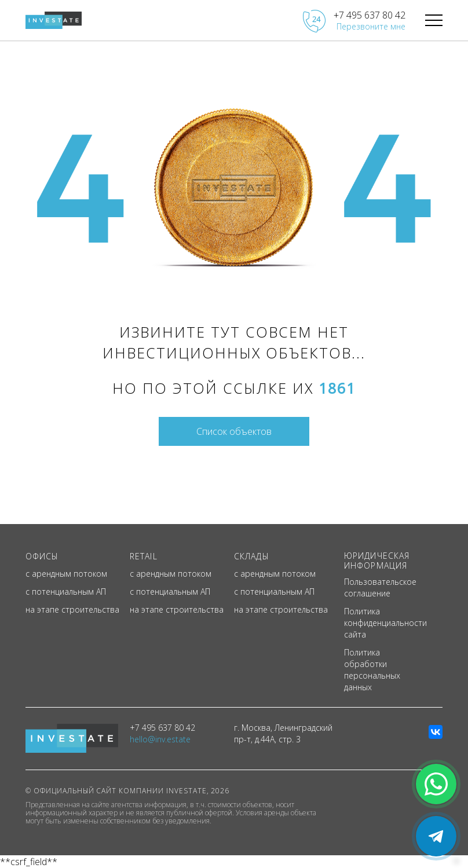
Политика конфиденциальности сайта (385, 623)
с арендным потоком (66, 574)
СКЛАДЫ (252, 556)
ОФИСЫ (42, 556)
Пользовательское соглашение (380, 587)
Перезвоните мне (371, 26)
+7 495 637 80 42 (370, 15)
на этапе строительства (72, 609)
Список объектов (234, 431)
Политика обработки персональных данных (372, 670)
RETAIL (144, 556)
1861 (337, 388)
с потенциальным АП (66, 592)
